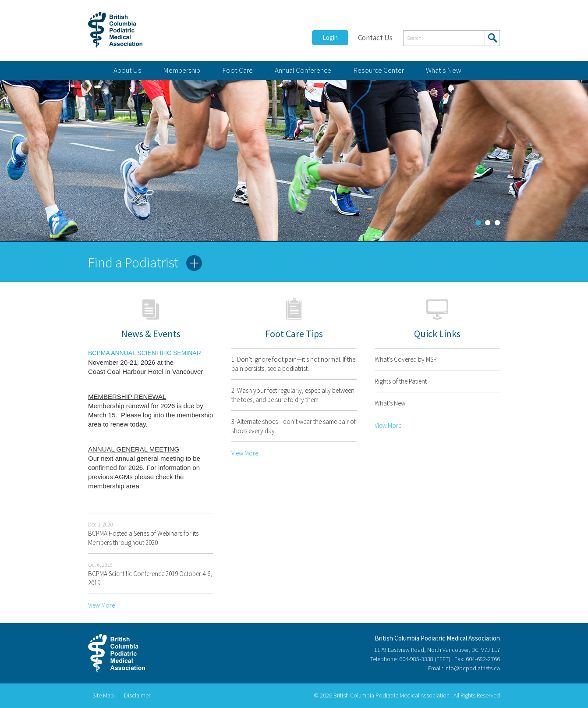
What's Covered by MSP (406, 359)
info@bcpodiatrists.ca (472, 668)
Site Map (103, 695)
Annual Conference (303, 70)
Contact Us (375, 38)
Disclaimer (137, 695)
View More (101, 605)
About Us (127, 70)
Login (330, 37)
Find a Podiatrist (133, 263)
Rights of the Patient (401, 381)
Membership (182, 70)
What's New (444, 70)
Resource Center (379, 70)
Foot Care (237, 70)
